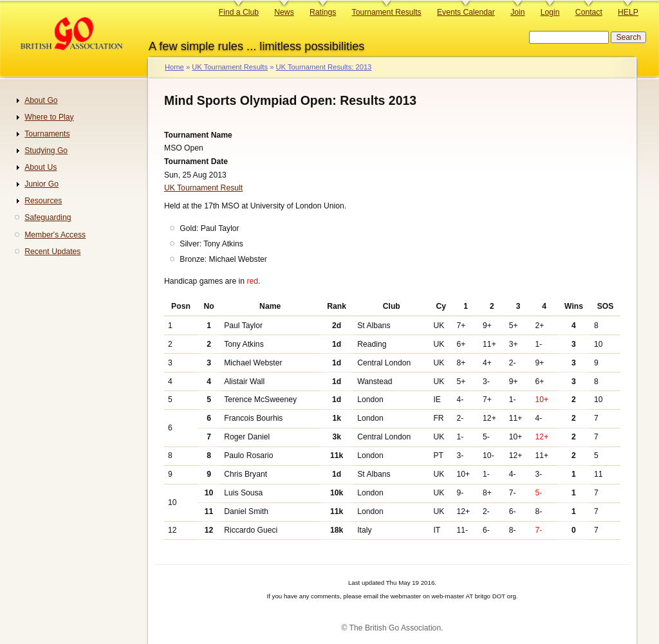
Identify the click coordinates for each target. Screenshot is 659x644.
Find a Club (239, 12)
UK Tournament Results (230, 67)
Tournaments (47, 134)
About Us (41, 167)
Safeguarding (48, 217)
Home (174, 67)
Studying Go (46, 151)
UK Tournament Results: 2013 (323, 67)
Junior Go (42, 184)
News (284, 12)
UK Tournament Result (203, 188)
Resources (43, 201)
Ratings (323, 12)
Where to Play (49, 117)
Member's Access (55, 235)
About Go (41, 100)
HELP (628, 12)
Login (550, 12)
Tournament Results (387, 12)
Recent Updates (52, 252)
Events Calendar (466, 12)
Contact (589, 12)
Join (517, 12)
